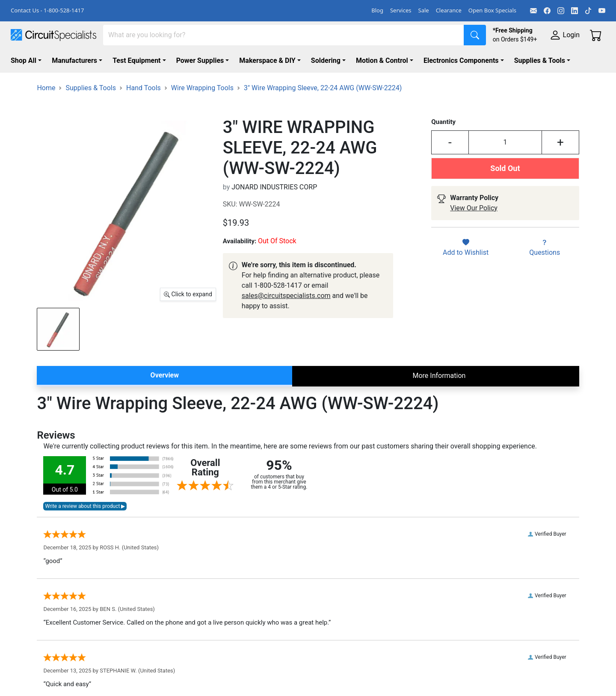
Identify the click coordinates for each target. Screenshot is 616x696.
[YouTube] (602, 11)
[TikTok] (588, 11)
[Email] (533, 11)
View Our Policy (474, 208)
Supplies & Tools (540, 60)
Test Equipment (136, 60)
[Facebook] (547, 11)
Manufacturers (74, 60)
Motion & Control (382, 60)
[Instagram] (561, 11)
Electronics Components (461, 60)
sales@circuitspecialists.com (286, 296)
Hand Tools (144, 88)
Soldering (326, 60)
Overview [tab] (165, 375)
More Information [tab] (439, 376)
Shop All (24, 60)
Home (46, 88)
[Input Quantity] (505, 142)
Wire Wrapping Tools (202, 88)
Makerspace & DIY (267, 60)
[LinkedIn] (575, 11)
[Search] (284, 35)
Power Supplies (200, 60)
